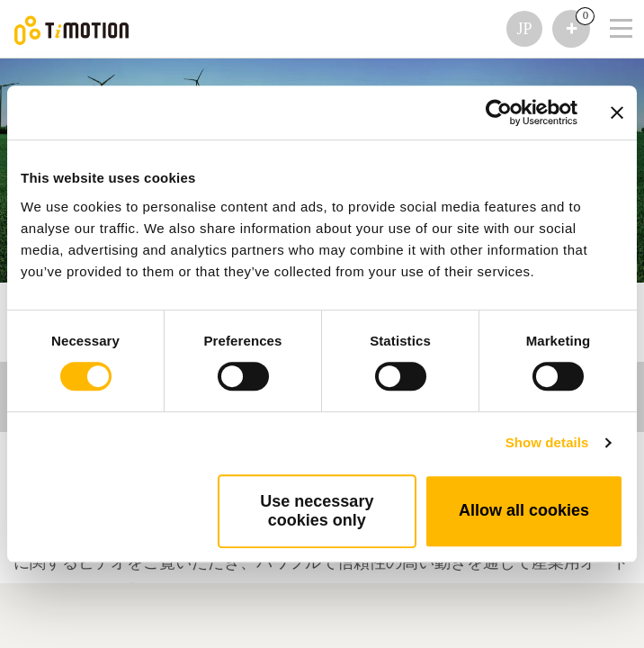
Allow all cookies (524, 510)
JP (524, 29)
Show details (547, 442)
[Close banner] (617, 112)
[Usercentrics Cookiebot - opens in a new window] (499, 112)
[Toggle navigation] (610, 4)
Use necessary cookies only (317, 511)
